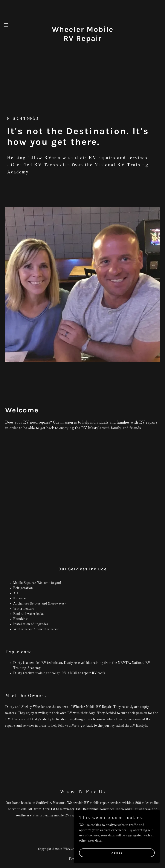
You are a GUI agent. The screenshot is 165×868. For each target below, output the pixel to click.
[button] (9, 25)
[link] (82, 40)
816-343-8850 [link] (23, 119)
